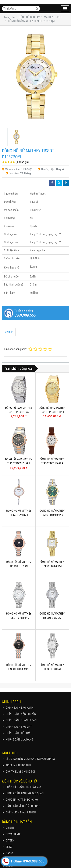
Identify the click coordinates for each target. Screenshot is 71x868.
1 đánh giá (22, 162)
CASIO (9, 853)
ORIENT (10, 828)
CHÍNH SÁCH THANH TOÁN (21, 720)
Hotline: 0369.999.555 (23, 861)
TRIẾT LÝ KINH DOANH (18, 765)
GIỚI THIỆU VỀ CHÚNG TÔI (20, 772)
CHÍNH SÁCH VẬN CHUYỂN (21, 714)
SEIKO (9, 847)
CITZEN (10, 841)
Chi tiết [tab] (9, 332)
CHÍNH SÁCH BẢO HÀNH (20, 708)
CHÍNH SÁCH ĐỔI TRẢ (18, 733)
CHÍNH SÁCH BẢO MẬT (19, 727)
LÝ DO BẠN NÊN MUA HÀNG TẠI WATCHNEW (30, 759)
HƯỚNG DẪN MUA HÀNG (19, 740)
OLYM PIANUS (13, 834)
